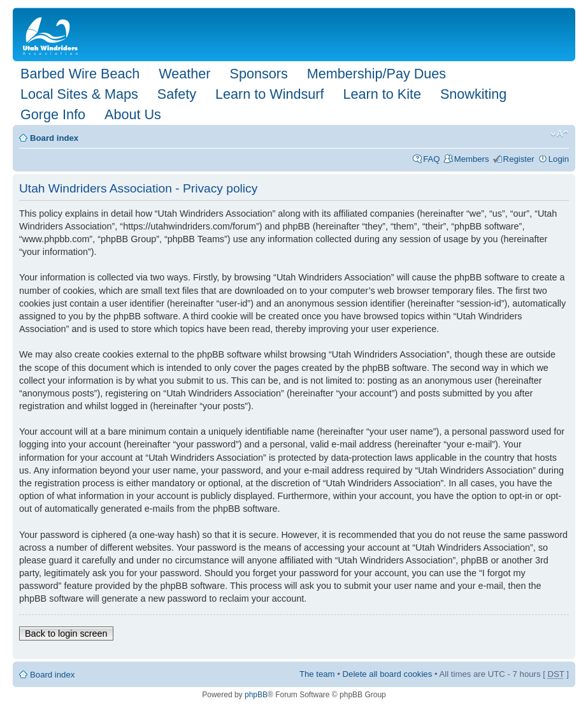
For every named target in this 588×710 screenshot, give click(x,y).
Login (559, 159)
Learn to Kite (382, 94)
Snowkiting (473, 94)
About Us (133, 114)
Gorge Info (53, 114)
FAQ (431, 159)
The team (317, 674)
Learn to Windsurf (269, 94)
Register (519, 159)
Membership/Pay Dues (376, 74)
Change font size (560, 134)
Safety (177, 94)
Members (472, 159)
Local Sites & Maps (79, 94)
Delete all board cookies (388, 674)
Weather (184, 74)
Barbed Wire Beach (80, 74)
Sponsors (258, 74)
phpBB (256, 695)
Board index (54, 138)
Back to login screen (66, 634)
